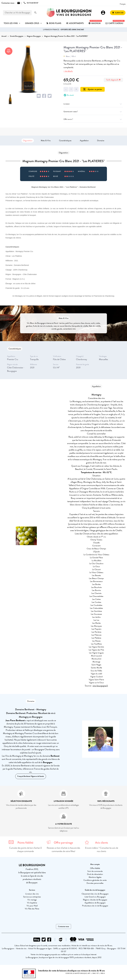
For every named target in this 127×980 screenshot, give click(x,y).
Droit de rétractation (95, 874)
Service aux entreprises (32, 897)
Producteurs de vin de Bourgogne (95, 906)
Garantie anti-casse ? (93, 112)
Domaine (101, 141)
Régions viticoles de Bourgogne (95, 900)
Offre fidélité (95, 868)
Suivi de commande (95, 871)
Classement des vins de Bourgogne (95, 894)
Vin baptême (32, 903)
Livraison (93, 104)
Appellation (84, 141)
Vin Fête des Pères (32, 909)
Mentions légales (95, 877)
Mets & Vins (46, 141)
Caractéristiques (65, 141)
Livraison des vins (32, 894)
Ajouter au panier (93, 89)
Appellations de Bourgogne (95, 903)
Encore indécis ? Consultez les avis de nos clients (102, 850)
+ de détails (68, 71)
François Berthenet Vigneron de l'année (31, 776)
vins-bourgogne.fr (100, 686)
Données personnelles (95, 883)
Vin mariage (32, 900)
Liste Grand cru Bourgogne (95, 897)
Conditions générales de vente (95, 880)
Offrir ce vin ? (93, 119)
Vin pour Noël (32, 906)
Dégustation (28, 141)
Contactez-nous (63, 926)
